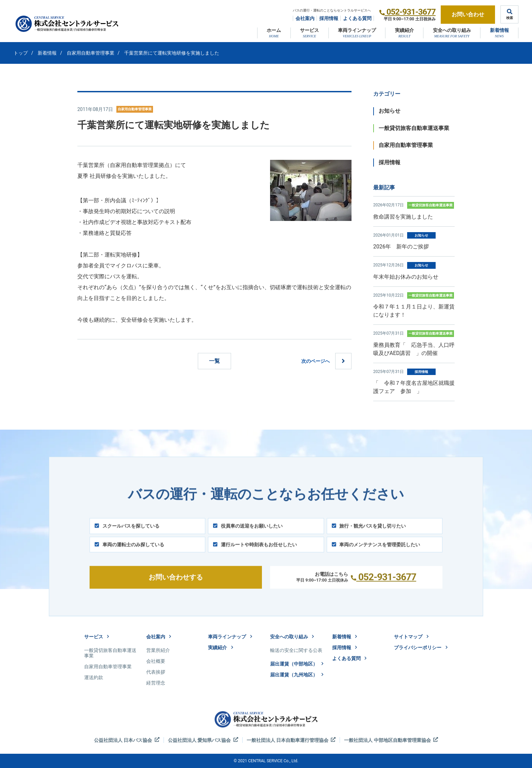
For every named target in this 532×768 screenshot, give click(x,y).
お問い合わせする (176, 586)
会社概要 (156, 661)
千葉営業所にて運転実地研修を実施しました (172, 53)
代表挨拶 (156, 672)
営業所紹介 (158, 650)
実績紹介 (404, 30)
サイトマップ (411, 637)
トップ (21, 53)
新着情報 (499, 30)
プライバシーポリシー (421, 648)
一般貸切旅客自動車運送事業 (414, 128)
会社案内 (305, 18)
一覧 (214, 361)
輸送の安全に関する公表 (296, 650)
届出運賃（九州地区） (297, 675)
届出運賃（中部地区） (297, 664)
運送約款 (94, 677)
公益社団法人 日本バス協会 (127, 740)
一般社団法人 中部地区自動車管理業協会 (391, 740)
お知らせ (389, 111)
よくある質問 (357, 18)
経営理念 (156, 683)
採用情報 (329, 18)
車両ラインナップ (357, 30)
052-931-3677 (411, 12)
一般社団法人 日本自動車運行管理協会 (291, 740)
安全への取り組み (452, 30)
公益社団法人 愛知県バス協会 (203, 740)
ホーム (274, 30)
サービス (309, 30)
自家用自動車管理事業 (91, 53)
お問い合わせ (468, 14)
